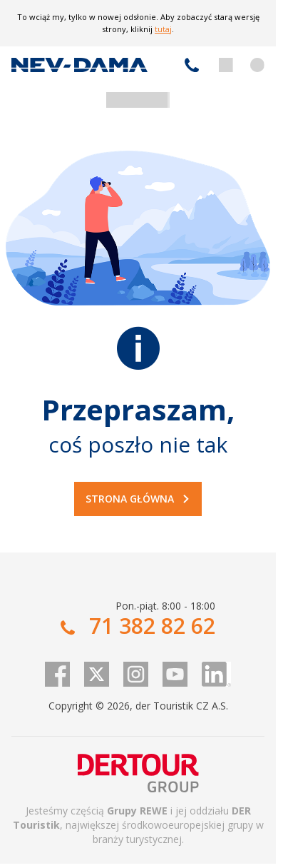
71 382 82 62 (192, 65)
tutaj (163, 29)
